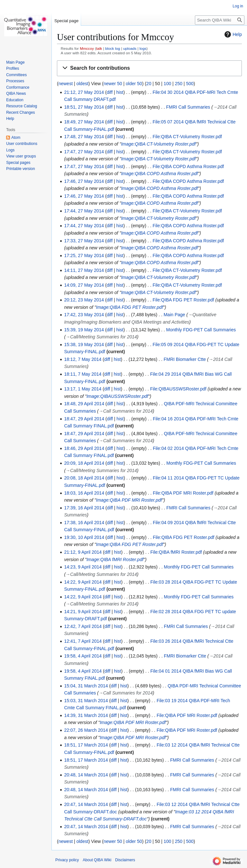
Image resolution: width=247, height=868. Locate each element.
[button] (149, 68)
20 (149, 84)
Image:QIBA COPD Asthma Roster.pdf (159, 174)
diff (110, 92)
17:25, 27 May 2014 (84, 255)
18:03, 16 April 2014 (84, 493)
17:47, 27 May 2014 (84, 152)
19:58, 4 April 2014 (83, 656)
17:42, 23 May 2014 (84, 315)
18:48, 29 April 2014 (84, 404)
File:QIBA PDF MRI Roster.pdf (183, 493)
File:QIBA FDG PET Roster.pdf (183, 300)
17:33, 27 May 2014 (84, 241)
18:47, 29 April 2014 (84, 419)
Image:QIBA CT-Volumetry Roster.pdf (158, 144)
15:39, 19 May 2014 (84, 330)
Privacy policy (67, 860)
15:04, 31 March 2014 (86, 686)
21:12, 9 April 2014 (83, 552)
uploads (130, 48)
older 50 (134, 84)
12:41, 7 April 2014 (83, 641)
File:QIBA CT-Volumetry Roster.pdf (187, 137)
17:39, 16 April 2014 (84, 508)
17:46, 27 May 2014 (84, 181)
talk (99, 48)
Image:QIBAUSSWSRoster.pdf (117, 396)
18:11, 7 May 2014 (83, 374)
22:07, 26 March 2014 (86, 730)
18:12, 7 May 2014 (83, 359)
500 (190, 84)
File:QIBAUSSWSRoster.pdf (178, 389)
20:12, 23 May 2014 (84, 300)
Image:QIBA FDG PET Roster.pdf (130, 307)
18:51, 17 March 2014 (86, 745)
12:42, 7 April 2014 (83, 626)
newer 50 (113, 84)
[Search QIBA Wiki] (220, 20)
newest (66, 84)
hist (120, 92)
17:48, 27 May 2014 (84, 137)
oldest (82, 84)
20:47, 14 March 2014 (86, 804)
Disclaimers (125, 860)
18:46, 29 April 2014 (84, 448)
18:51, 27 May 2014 (84, 107)
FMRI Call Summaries (188, 107)
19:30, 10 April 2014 (84, 537)
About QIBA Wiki (97, 860)
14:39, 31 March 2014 (86, 715)
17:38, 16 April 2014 (84, 523)
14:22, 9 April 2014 (83, 582)
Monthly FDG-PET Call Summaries (201, 330)
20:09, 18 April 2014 (84, 463)
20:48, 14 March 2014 (86, 775)
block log (113, 48)
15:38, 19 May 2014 (84, 345)
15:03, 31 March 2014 (86, 701)
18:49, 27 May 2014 (84, 122)
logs (143, 48)
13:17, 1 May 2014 (83, 389)
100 (167, 84)
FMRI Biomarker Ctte (185, 359)
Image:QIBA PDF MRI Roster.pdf (129, 500)
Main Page (174, 315)
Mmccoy (87, 48)
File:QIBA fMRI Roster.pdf (176, 552)
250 (179, 84)
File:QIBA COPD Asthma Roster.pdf (188, 166)
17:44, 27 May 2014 (84, 211)
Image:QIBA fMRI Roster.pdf (115, 559)
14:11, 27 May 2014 (84, 270)
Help (232, 34)
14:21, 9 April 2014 (83, 612)
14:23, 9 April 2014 (83, 567)
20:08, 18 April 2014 (84, 478)
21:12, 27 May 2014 (84, 92)
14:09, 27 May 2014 (84, 285)
